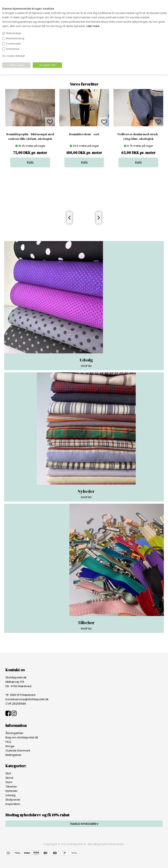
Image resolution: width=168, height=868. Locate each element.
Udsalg (10, 795)
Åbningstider (15, 733)
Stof (8, 773)
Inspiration (13, 804)
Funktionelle (13, 44)
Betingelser (14, 755)
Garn (9, 782)
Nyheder (12, 791)
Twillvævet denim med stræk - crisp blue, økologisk (138, 136)
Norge (10, 746)
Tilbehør (11, 787)
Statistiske (13, 49)
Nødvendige (14, 33)
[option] (30, 128)
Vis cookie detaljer (14, 56)
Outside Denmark (18, 751)
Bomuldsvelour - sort (84, 134)
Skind (9, 778)
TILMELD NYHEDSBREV (84, 824)
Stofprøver (13, 800)
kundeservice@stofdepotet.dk (27, 699)
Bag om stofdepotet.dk (22, 737)
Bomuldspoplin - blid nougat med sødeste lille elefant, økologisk (30, 136)
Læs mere (93, 26)
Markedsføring (15, 38)
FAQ (8, 742)
